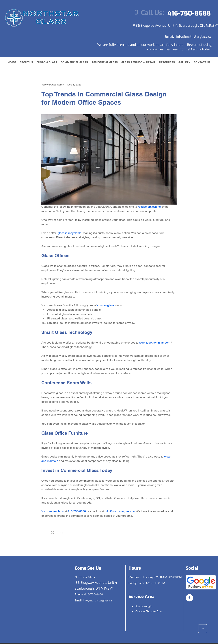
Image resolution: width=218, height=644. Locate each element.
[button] (167, 63)
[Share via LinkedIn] (61, 532)
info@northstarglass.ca (194, 37)
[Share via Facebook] (43, 532)
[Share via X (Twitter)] (52, 532)
